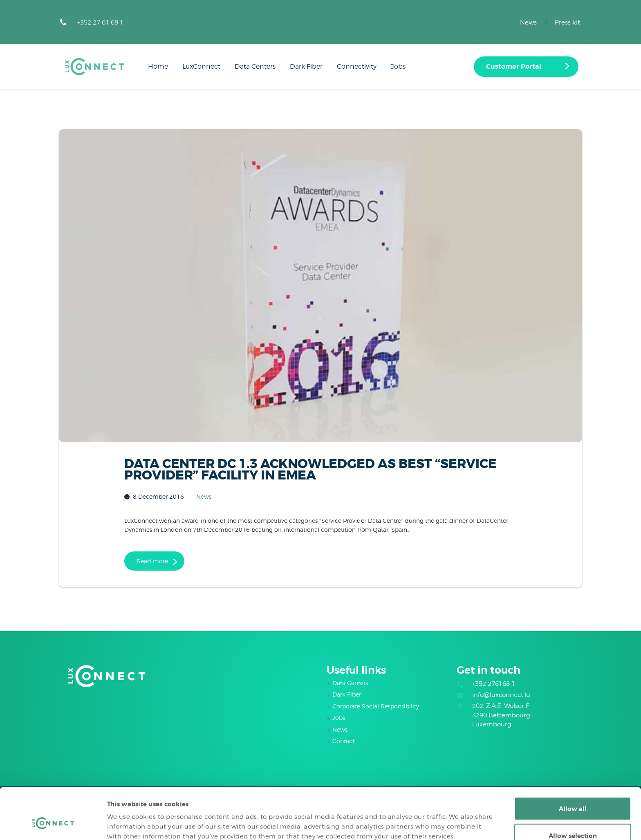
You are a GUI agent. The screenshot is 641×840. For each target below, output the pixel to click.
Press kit (567, 22)
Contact (343, 741)
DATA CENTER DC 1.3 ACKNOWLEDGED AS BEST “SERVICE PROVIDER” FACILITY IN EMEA (310, 470)
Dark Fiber (347, 694)
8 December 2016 (158, 496)
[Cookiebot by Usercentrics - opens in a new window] (53, 824)
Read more (152, 561)
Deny (573, 818)
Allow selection (573, 792)
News (528, 22)
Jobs (339, 718)
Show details (440, 819)
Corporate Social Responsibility (376, 706)
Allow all (573, 765)
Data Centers (350, 683)
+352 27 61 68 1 (100, 22)
